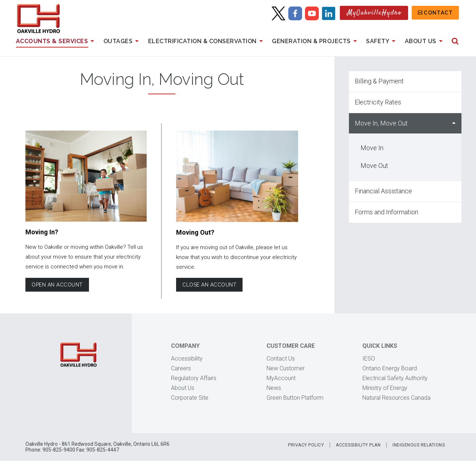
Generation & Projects (316, 41)
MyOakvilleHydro (375, 13)
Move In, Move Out (381, 123)
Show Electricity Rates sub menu (454, 102)
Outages (123, 41)
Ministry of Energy (385, 388)
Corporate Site (190, 398)
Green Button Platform (295, 398)
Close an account (209, 285)
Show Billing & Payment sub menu (454, 81)
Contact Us (281, 359)
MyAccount (281, 378)
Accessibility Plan (358, 445)
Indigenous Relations (419, 445)
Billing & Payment (379, 81)
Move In (372, 148)
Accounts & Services (56, 41)
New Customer (286, 368)
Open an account (57, 285)
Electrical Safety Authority (395, 378)
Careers (181, 368)
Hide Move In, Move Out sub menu (454, 124)
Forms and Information (387, 212)
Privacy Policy (306, 445)
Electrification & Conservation (207, 41)
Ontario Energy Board (390, 368)
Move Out (374, 166)
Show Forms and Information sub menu (454, 212)
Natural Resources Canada (396, 398)
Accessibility (187, 359)
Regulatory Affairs (194, 378)
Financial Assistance (383, 191)
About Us (425, 41)
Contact (438, 13)
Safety (382, 41)
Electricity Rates (378, 102)
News (274, 388)
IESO (369, 359)
